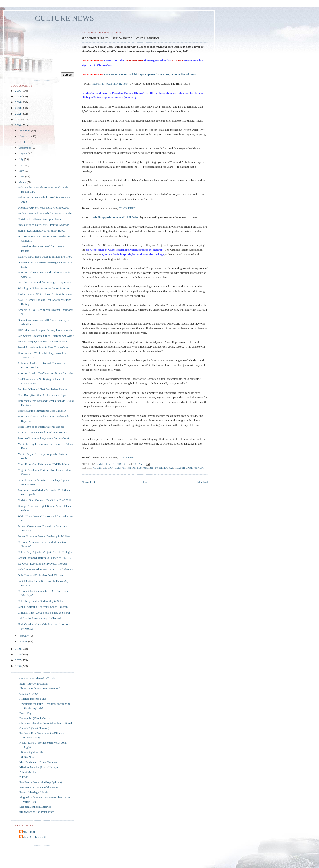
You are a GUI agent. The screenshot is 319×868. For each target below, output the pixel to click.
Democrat (166, 468)
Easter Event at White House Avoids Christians (45, 294)
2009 (18, 649)
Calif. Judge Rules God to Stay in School (41, 601)
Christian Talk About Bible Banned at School (44, 613)
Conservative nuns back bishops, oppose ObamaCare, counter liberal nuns (150, 74)
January (23, 641)
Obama (199, 468)
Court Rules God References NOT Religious (43, 464)
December (25, 130)
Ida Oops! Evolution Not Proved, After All (42, 564)
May (22, 171)
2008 (18, 654)
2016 (18, 91)
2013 (18, 108)
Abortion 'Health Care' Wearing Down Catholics (46, 373)
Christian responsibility (140, 468)
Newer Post (88, 482)
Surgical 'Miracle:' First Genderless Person (42, 389)
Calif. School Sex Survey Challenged (39, 618)
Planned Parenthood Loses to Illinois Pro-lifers (45, 257)
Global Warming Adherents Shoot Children (43, 607)
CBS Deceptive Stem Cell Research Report (43, 395)
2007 (18, 660)
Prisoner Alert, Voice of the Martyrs (40, 787)
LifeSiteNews (27, 757)
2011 (18, 119)
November (25, 136)
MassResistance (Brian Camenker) (40, 762)
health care (184, 468)
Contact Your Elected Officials (37, 678)
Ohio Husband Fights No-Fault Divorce (41, 575)
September (25, 148)
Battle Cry (25, 713)
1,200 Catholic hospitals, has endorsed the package (133, 254)
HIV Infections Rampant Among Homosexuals (45, 330)
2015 (18, 96)
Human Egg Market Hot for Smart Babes (41, 231)
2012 (18, 114)
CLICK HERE (127, 208)
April (22, 176)
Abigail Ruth (28, 832)
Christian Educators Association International (46, 723)
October (24, 142)
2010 (18, 125)
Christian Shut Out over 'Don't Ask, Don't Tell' (45, 500)
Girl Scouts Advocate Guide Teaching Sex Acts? (46, 336)
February (24, 636)
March (23, 182)
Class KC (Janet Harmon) (34, 728)
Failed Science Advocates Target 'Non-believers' (46, 569)
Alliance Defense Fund (33, 699)
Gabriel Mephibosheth (34, 837)
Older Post (202, 482)
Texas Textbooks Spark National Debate (41, 427)
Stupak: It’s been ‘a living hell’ (110, 84)
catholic (114, 468)
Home (145, 482)
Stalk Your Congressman (34, 684)
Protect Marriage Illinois (34, 792)
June (22, 165)
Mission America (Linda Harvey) (39, 767)
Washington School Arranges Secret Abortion (44, 288)
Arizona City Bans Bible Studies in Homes (42, 432)
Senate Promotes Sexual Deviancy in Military (44, 536)
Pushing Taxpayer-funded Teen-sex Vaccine (43, 341)
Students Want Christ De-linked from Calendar (45, 213)
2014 (18, 102)
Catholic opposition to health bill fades (114, 217)
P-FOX (24, 777)
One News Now (29, 694)
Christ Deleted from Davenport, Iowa (39, 219)
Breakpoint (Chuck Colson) (35, 718)
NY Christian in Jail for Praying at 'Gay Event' (45, 282)
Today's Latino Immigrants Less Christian (42, 411)
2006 (18, 666)
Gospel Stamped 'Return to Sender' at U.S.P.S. (44, 558)
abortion (100, 468)
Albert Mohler (28, 772)
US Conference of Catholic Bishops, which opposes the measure (125, 250)
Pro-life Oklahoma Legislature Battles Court (43, 438)
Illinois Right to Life (31, 752)
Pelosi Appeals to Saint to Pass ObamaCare (43, 347)
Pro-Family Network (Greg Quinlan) (41, 782)
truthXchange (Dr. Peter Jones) (37, 812)
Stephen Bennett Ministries (35, 807)
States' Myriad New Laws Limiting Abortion (43, 225)
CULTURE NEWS (65, 18)
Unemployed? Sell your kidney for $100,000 (44, 208)
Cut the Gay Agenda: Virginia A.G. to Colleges (45, 552)
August (23, 153)
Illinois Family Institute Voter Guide (40, 688)
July (21, 159)
